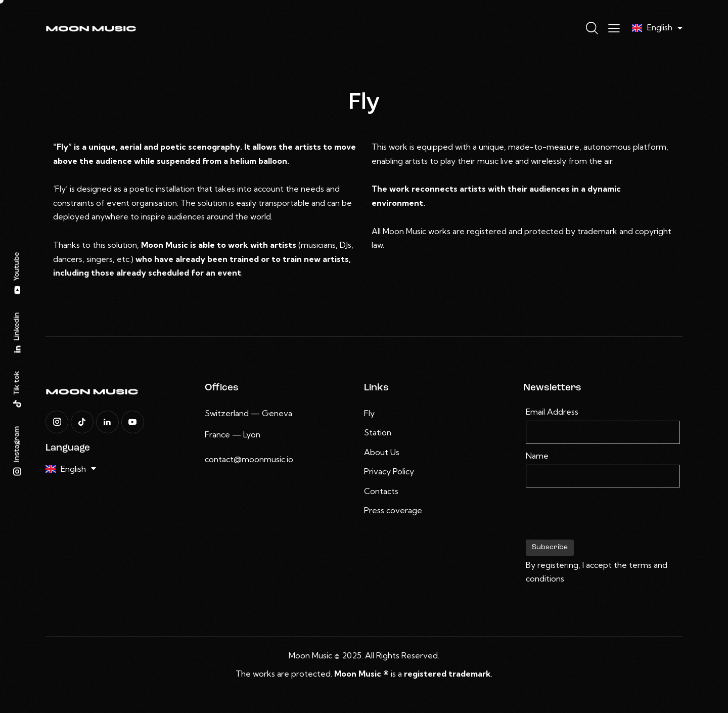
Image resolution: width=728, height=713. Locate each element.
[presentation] (603, 518)
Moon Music (310, 655)
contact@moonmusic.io (249, 459)
